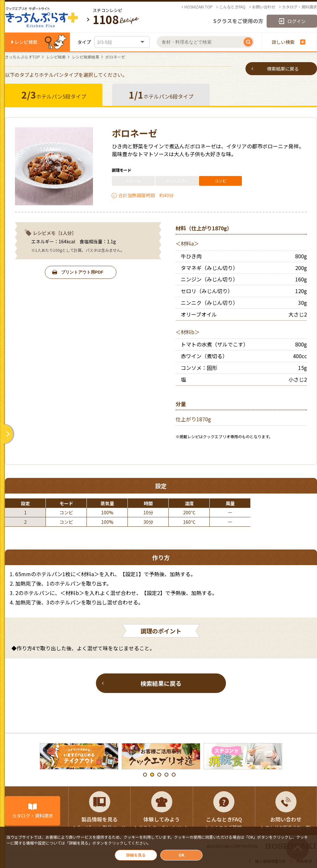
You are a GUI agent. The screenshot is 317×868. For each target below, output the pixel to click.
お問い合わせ (264, 7)
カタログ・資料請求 (299, 7)
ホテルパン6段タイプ (161, 95)
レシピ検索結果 (86, 57)
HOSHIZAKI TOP (198, 7)
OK (181, 855)
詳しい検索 (289, 42)
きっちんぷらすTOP (22, 57)
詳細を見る (136, 855)
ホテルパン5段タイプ (54, 95)
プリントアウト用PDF (82, 272)
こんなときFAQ (232, 7)
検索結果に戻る (283, 69)
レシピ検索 (26, 42)
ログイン (297, 21)
